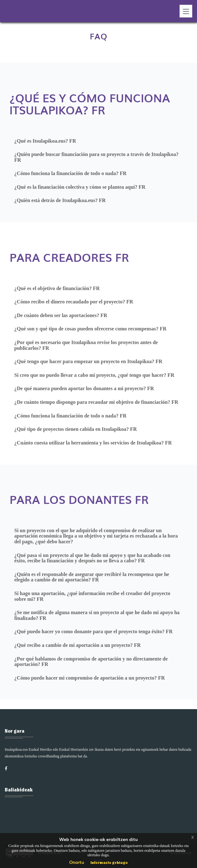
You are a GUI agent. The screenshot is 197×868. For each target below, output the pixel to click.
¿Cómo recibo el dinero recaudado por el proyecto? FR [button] (74, 302)
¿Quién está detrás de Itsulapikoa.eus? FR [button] (60, 200)
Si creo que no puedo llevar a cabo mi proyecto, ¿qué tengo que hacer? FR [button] (94, 375)
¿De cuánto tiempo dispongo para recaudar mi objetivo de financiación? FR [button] (96, 402)
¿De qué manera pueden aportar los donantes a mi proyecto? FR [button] (84, 388)
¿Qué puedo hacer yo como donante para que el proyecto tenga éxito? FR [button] (93, 631)
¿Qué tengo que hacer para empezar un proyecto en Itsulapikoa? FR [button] (88, 361)
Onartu (77, 862)
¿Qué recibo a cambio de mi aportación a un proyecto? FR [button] (78, 645)
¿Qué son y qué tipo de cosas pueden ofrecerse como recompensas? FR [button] (90, 329)
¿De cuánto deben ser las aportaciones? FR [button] (61, 315)
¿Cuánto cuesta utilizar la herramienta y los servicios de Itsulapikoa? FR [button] (93, 443)
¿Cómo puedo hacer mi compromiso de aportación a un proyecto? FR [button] (90, 678)
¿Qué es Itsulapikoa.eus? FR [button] (45, 141)
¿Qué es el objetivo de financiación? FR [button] (57, 288)
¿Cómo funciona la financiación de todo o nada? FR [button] (70, 173)
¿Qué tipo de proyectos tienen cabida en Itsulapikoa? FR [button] (76, 429)
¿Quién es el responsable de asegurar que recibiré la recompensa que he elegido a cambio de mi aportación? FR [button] (92, 577)
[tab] (98, 141)
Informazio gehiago (109, 862)
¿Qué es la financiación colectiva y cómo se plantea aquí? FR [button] (80, 187)
